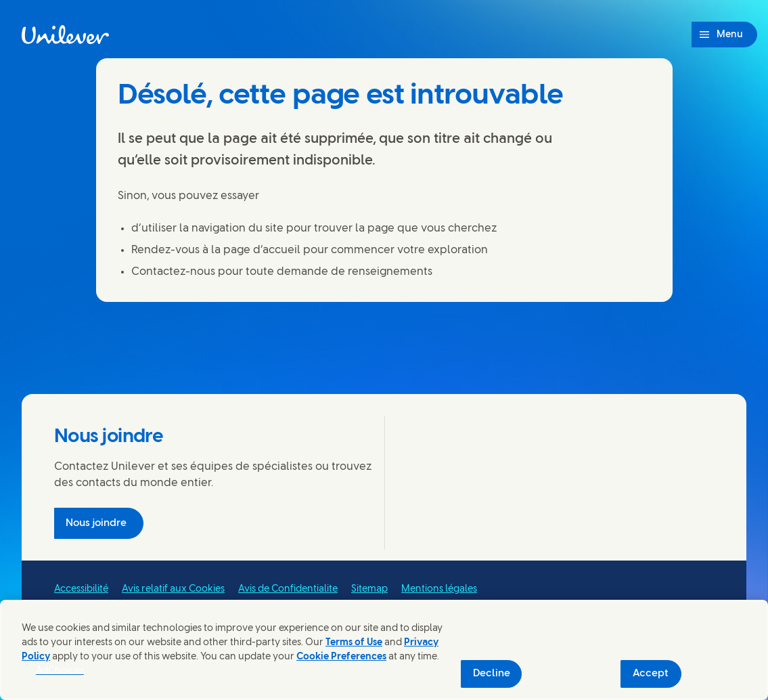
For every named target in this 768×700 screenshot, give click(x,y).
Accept (651, 674)
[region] (384, 650)
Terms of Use (354, 643)
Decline (492, 674)
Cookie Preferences (341, 657)
